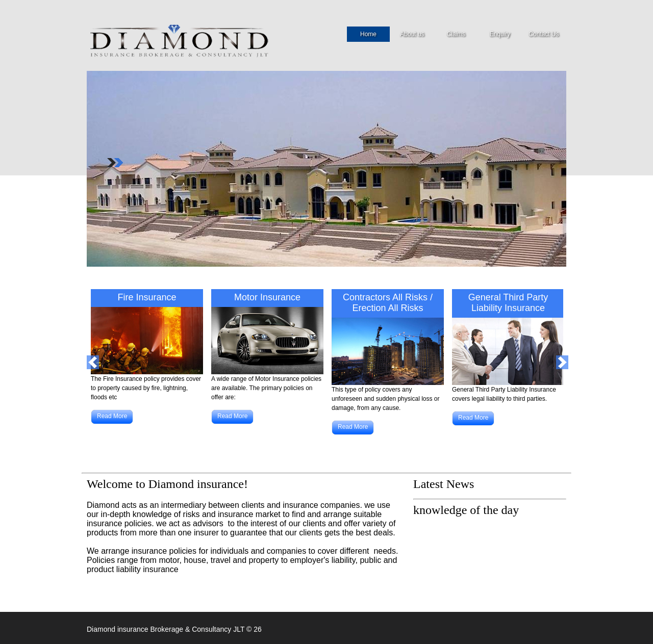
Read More (112, 416)
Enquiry (500, 34)
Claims (456, 34)
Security (193, 40)
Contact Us (544, 34)
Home (368, 35)
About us (412, 35)
